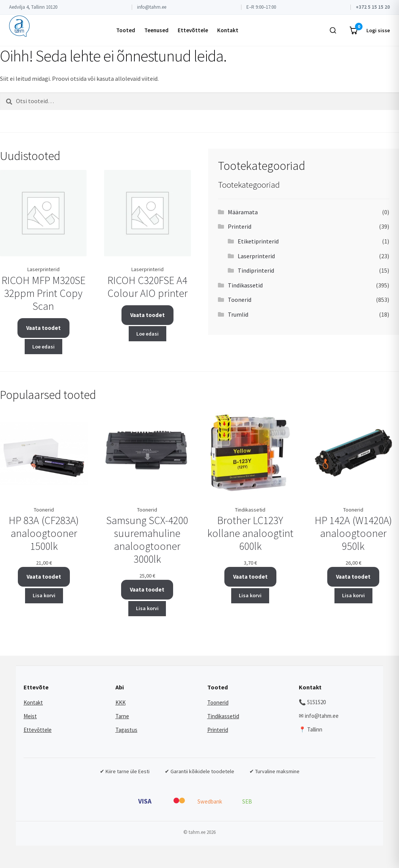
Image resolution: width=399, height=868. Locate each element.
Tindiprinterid (256, 270)
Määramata (243, 212)
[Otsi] (333, 30)
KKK (121, 702)
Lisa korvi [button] (44, 595)
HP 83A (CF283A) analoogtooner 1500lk (44, 533)
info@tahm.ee (152, 7)
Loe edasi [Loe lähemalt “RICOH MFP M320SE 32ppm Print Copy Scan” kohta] (43, 347)
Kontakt (228, 30)
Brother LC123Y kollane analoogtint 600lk (250, 533)
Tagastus (126, 730)
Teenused (156, 30)
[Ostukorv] (353, 30)
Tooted (126, 30)
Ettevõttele (193, 30)
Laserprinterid (256, 256)
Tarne (122, 716)
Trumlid (238, 314)
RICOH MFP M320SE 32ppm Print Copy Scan (43, 293)
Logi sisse (378, 30)
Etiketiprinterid (258, 241)
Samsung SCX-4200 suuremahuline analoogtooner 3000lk (147, 540)
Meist (30, 716)
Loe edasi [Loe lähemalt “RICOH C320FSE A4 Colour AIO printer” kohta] (147, 334)
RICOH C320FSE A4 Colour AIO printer (147, 287)
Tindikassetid (245, 285)
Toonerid (240, 300)
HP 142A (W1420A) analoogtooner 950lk (353, 533)
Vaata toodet (43, 328)
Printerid (240, 226)
